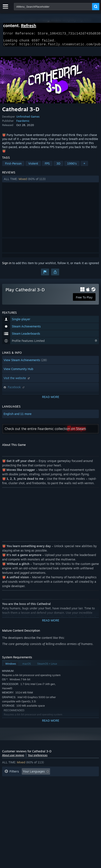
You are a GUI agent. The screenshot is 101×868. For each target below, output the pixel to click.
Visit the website (17, 381)
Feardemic (23, 123)
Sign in (7, 266)
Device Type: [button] (43, 793)
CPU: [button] (8, 793)
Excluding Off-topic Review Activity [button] (29, 780)
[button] (51, 182)
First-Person (13, 166)
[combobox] (53, 7)
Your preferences (38, 758)
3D (58, 166)
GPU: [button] (23, 793)
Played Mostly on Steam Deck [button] (25, 787)
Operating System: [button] (67, 787)
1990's (72, 166)
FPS (47, 166)
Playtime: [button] (68, 780)
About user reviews (13, 758)
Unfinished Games (28, 119)
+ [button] (84, 166)
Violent (33, 166)
